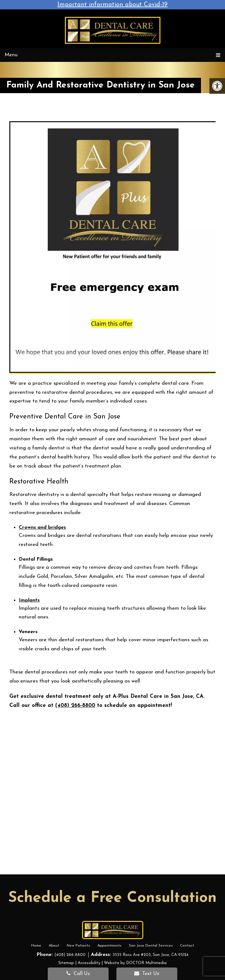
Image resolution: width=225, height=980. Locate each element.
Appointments (109, 946)
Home (36, 946)
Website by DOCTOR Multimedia (135, 963)
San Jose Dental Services (151, 946)
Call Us (78, 973)
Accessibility (89, 963)
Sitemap (66, 963)
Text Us (147, 973)
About (54, 946)
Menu (11, 55)
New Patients (78, 946)
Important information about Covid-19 (112, 5)
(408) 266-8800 (75, 705)
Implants (29, 600)
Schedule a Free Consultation (112, 898)
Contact (187, 946)
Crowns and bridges (42, 527)
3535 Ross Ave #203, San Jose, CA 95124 (151, 955)
